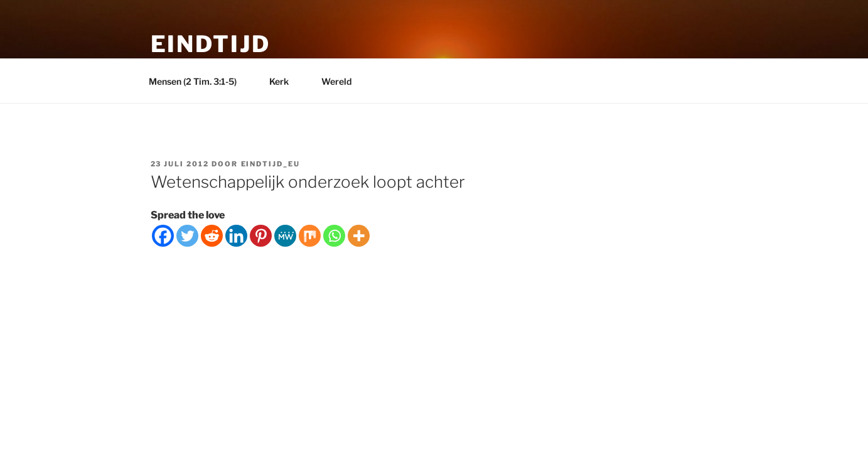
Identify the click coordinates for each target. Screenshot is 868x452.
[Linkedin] (236, 236)
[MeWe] (285, 236)
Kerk (285, 81)
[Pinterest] (261, 236)
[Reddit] (212, 236)
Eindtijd (211, 44)
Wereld (342, 81)
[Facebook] (163, 236)
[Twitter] (187, 236)
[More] (359, 236)
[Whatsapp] (334, 236)
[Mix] (310, 236)
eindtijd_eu (271, 164)
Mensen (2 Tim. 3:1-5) (199, 81)
